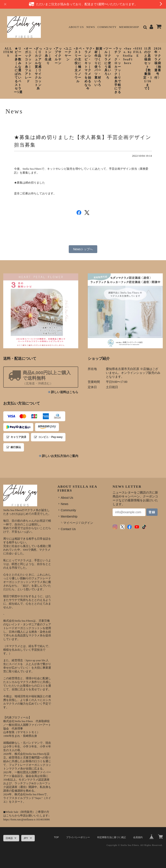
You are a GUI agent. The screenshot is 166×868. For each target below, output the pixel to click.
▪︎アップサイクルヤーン (58, 56)
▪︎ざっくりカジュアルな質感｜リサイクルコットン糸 (38, 69)
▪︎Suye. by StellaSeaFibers (128, 56)
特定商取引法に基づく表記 (112, 837)
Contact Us (68, 529)
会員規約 (138, 837)
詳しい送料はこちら (65, 392)
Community (107, 27)
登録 (152, 512)
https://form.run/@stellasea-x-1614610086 (26, 820)
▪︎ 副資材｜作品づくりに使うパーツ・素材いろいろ (98, 67)
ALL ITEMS (8, 52)
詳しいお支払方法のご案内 (60, 456)
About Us (76, 27)
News (91, 27)
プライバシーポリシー (78, 837)
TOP (56, 837)
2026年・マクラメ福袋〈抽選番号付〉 (158, 63)
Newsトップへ (83, 249)
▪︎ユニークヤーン (68, 54)
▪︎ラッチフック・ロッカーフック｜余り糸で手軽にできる (118, 70)
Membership (129, 27)
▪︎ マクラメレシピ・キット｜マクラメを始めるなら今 (88, 69)
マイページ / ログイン (78, 523)
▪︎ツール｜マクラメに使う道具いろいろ (108, 63)
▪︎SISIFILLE (138, 52)
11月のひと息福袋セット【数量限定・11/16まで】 (148, 69)
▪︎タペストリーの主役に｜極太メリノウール (78, 65)
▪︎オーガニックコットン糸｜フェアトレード (28, 65)
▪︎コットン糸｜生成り (48, 56)
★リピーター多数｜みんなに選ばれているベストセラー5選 (18, 70)
